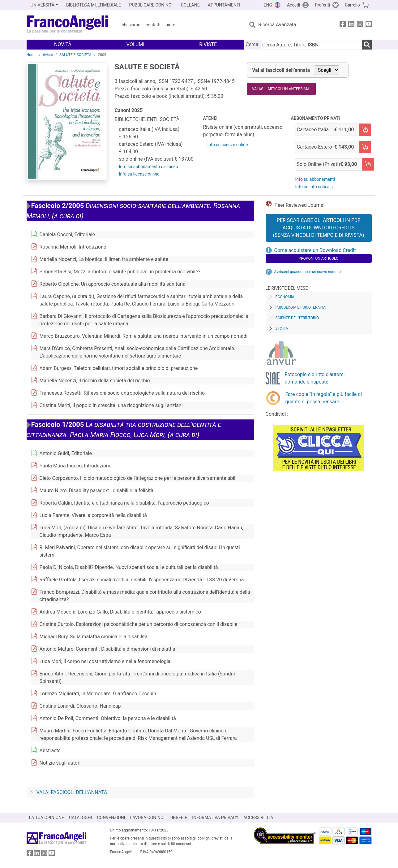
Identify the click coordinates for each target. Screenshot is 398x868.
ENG (268, 5)
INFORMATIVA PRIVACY (215, 818)
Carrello (352, 5)
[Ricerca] (367, 45)
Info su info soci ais (314, 187)
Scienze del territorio (297, 318)
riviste (48, 55)
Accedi (294, 5)
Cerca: (252, 44)
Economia (285, 297)
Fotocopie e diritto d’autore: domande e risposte (315, 378)
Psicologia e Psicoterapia (301, 307)
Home (32, 55)
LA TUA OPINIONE (47, 818)
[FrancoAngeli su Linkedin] (351, 25)
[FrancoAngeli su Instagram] (360, 25)
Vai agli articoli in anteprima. (281, 89)
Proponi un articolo (319, 258)
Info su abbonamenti (315, 179)
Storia (282, 328)
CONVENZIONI (111, 818)
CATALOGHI (80, 818)
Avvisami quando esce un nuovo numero (308, 272)
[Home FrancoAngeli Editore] (68, 25)
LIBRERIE (178, 818)
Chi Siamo (131, 25)
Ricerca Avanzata (277, 25)
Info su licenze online (139, 174)
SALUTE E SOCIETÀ (75, 55)
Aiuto (171, 25)
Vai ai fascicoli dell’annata (281, 70)
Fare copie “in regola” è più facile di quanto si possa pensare (324, 398)
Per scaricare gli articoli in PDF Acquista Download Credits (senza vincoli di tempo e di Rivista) (318, 228)
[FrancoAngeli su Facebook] (343, 25)
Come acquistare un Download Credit (315, 250)
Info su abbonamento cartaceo (149, 167)
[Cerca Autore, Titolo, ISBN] (311, 45)
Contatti (153, 25)
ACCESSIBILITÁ (258, 818)
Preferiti (322, 5)
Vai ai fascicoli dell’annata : (73, 792)
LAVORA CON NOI (148, 818)
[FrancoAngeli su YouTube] (369, 25)
